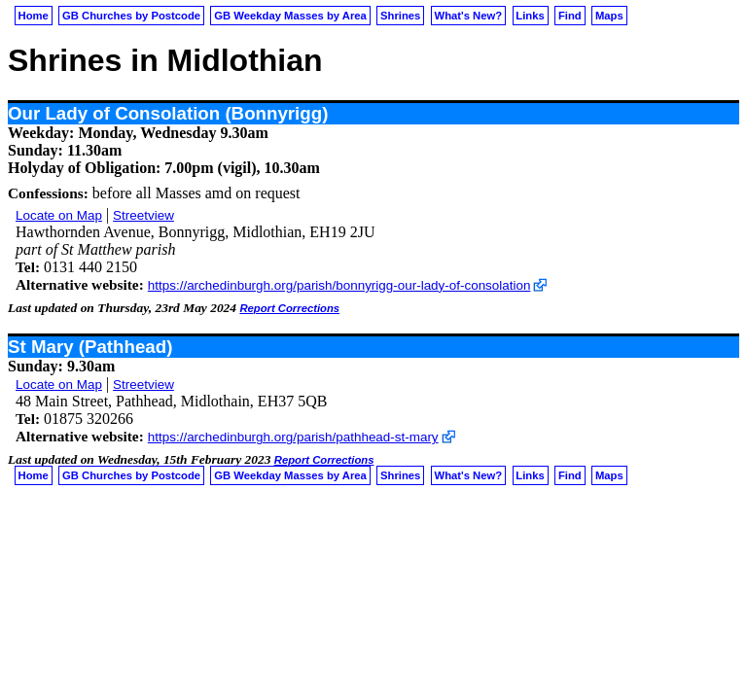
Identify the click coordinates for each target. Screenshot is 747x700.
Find (570, 16)
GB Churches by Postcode (131, 16)
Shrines (400, 16)
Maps (609, 16)
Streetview (143, 215)
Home (34, 16)
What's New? (469, 16)
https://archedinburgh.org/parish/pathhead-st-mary (293, 437)
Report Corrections (289, 308)
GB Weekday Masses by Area (290, 16)
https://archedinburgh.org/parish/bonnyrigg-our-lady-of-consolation (339, 285)
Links (530, 16)
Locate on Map (59, 215)
